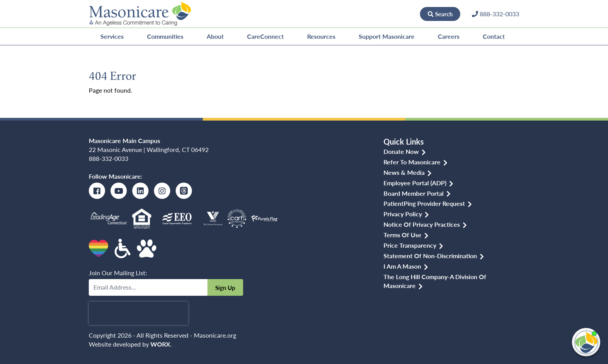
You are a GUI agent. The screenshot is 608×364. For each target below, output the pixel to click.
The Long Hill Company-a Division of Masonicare (435, 281)
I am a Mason (402, 266)
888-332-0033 (109, 158)
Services (112, 36)
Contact (494, 36)
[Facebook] (97, 191)
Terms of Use (402, 235)
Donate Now (394, 14)
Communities (165, 36)
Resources (321, 36)
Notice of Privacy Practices (422, 224)
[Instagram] (162, 191)
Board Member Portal (414, 193)
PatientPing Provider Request (424, 203)
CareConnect (265, 36)
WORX (160, 344)
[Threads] (184, 191)
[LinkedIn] (140, 191)
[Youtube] (119, 191)
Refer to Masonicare (412, 162)
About (215, 36)
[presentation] (138, 313)
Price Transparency (410, 245)
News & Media (404, 172)
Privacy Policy (403, 214)
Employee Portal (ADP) (415, 183)
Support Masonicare (387, 36)
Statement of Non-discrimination (430, 256)
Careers (449, 36)
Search (440, 14)
